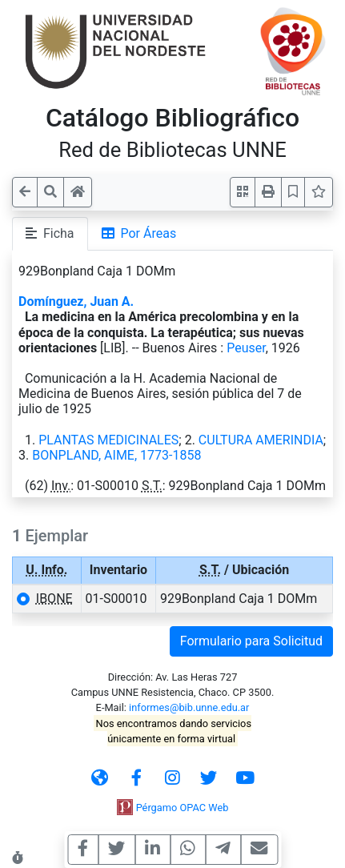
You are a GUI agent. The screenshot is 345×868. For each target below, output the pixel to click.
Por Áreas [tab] (139, 233)
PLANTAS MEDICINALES (108, 440)
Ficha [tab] (50, 233)
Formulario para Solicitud (251, 641)
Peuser (246, 348)
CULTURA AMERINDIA (261, 440)
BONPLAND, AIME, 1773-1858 (116, 455)
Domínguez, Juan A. (76, 301)
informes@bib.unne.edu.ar (189, 707)
